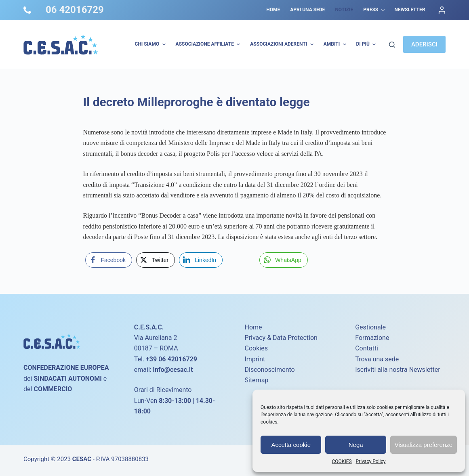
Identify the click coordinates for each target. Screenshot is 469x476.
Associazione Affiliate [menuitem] (209, 44)
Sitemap (256, 380)
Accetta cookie (291, 445)
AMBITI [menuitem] (336, 44)
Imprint (255, 359)
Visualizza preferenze (424, 445)
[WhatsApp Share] (284, 260)
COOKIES (342, 461)
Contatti (367, 348)
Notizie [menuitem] (344, 10)
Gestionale (370, 327)
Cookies (256, 348)
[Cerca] (392, 45)
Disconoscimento (269, 370)
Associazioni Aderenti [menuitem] (283, 44)
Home (253, 327)
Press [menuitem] (375, 10)
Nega (356, 445)
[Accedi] (442, 10)
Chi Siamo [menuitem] (151, 44)
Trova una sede (377, 359)
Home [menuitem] (273, 10)
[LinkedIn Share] (201, 260)
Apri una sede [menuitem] (307, 10)
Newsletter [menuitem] (410, 10)
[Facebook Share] (109, 260)
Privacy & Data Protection (281, 338)
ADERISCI (424, 44)
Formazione (372, 338)
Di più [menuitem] (367, 44)
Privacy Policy (371, 461)
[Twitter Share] (156, 260)
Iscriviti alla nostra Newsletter (397, 370)
